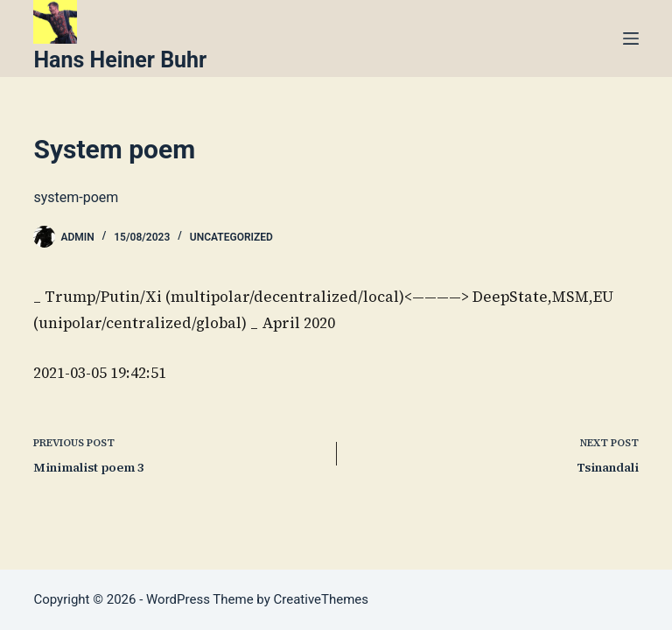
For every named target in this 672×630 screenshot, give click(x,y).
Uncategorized (231, 237)
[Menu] (631, 38)
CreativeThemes (322, 599)
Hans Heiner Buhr (120, 60)
